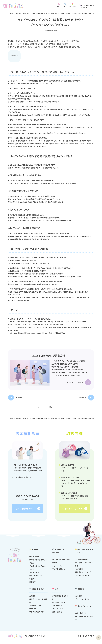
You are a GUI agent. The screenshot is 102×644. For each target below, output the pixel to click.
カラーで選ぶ (34, 575)
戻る (51, 407)
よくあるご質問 (58, 612)
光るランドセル (35, 560)
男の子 (63, 6)
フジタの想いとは (82, 562)
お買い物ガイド (81, 616)
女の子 (56, 6)
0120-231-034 (30, 496)
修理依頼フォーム (59, 605)
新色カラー (33, 582)
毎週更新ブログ (35, 609)
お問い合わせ (57, 615)
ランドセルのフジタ (87, 639)
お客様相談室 (57, 609)
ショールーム (57, 569)
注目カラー (33, 585)
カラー (72, 6)
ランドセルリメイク (82, 578)
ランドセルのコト (52, 13)
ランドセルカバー (36, 579)
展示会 (55, 566)
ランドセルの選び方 (37, 13)
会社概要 (79, 599)
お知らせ (33, 599)
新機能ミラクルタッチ (83, 575)
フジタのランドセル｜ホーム (18, 13)
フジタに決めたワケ (37, 615)
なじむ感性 (79, 572)
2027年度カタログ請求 (75, 383)
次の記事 (19, 398)
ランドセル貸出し (59, 572)
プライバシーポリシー (83, 602)
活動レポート (34, 612)
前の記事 (83, 398)
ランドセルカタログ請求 (61, 562)
